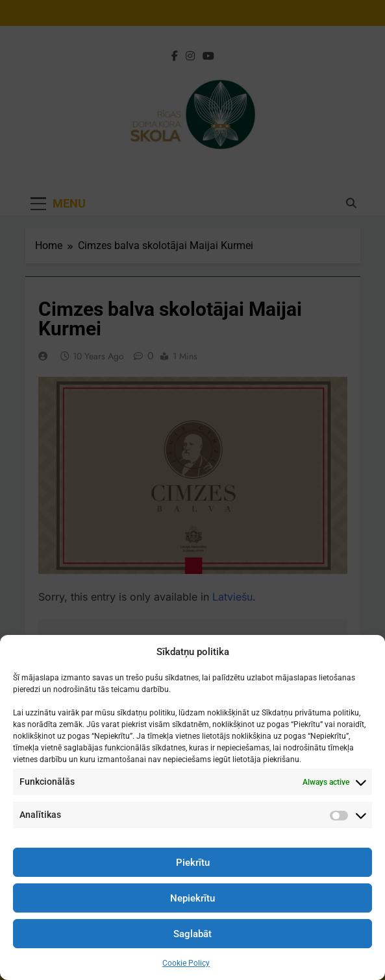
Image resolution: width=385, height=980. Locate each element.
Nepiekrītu (192, 898)
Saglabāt (192, 934)
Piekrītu (193, 863)
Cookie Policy (186, 963)
